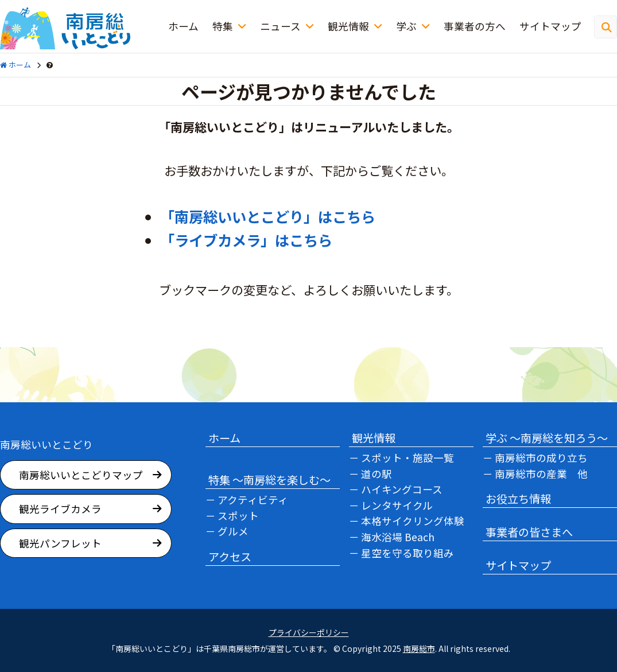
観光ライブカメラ (60, 509)
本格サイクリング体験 (413, 521)
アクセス (230, 557)
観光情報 (348, 26)
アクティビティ (253, 500)
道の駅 (377, 474)
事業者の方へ (475, 26)
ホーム (183, 26)
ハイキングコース (402, 489)
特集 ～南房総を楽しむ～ (269, 480)
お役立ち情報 (518, 499)
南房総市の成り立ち (541, 458)
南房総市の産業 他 (541, 474)
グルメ (233, 531)
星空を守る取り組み (408, 553)
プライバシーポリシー (309, 633)
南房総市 (419, 648)
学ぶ (406, 26)
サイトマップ (550, 26)
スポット (238, 516)
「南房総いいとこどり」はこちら (268, 216)
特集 (223, 26)
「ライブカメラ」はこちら (246, 240)
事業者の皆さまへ (529, 532)
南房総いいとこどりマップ (81, 475)
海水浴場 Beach (398, 537)
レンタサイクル (397, 505)
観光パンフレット (60, 543)
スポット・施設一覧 (408, 458)
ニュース (280, 26)
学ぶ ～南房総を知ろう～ (547, 438)
